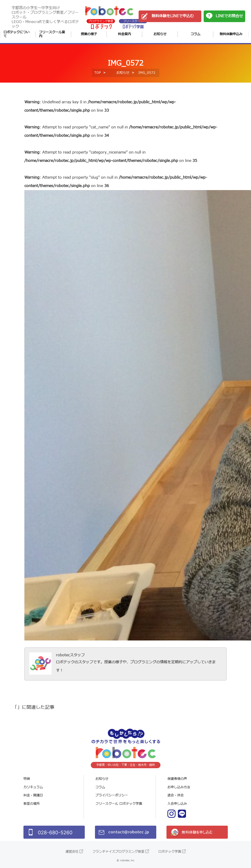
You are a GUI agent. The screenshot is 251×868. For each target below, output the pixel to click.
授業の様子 (89, 34)
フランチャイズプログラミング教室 (118, 852)
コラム (196, 34)
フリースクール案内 (52, 34)
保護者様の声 (177, 779)
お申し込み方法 (179, 787)
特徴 (27, 779)
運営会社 (72, 852)
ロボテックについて (16, 34)
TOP (98, 73)
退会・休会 (176, 795)
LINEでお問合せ (229, 16)
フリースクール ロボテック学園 (119, 804)
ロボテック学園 (170, 852)
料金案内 (124, 34)
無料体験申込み (231, 34)
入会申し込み (177, 804)
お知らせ (160, 34)
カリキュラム (33, 787)
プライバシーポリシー (112, 795)
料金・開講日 (33, 795)
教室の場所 (32, 804)
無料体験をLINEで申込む (173, 16)
